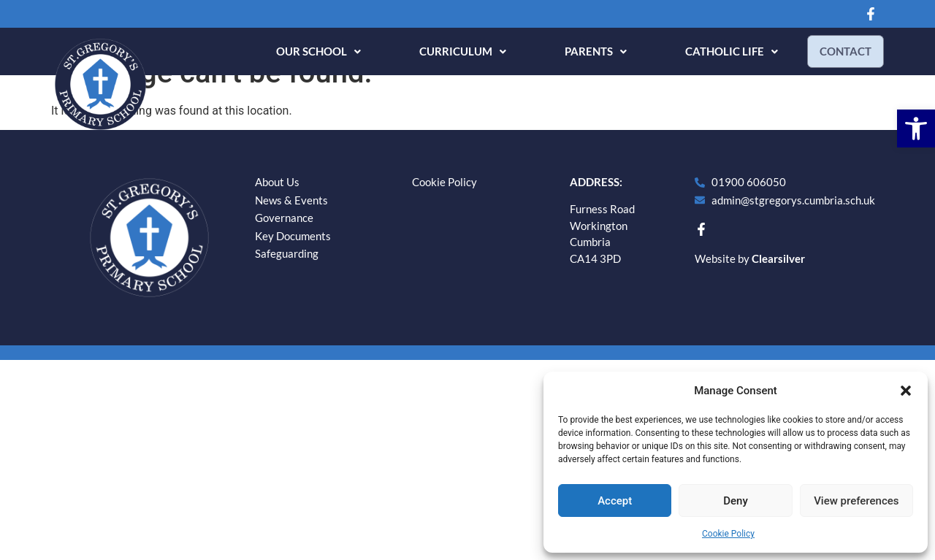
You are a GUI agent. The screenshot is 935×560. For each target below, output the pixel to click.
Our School (313, 51)
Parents (590, 51)
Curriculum (457, 51)
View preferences (856, 501)
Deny (736, 501)
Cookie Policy (728, 534)
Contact (843, 51)
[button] (916, 129)
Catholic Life (726, 51)
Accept (615, 501)
